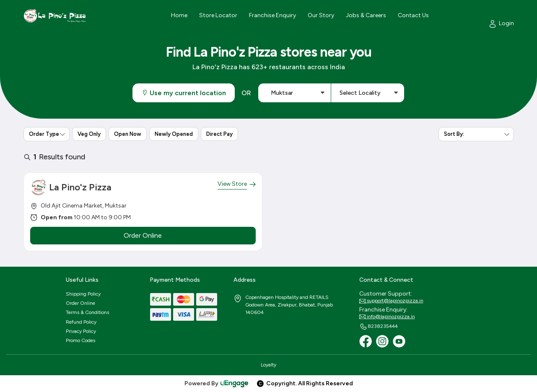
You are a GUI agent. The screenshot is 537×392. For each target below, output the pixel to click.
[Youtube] (399, 341)
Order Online (80, 303)
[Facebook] (366, 341)
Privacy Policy (81, 331)
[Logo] (55, 16)
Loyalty (268, 365)
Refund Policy (81, 322)
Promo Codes (80, 340)
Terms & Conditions (87, 312)
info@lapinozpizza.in (387, 317)
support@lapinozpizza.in (391, 301)
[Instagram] (382, 341)
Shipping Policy (83, 294)
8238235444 (379, 327)
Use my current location (184, 93)
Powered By (217, 383)
